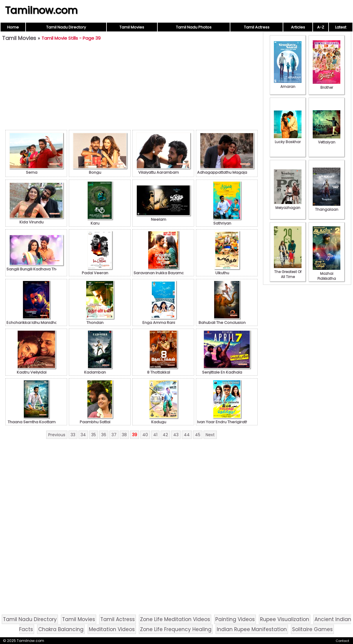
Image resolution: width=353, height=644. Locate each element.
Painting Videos (235, 619)
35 (94, 435)
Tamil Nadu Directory (66, 27)
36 (104, 435)
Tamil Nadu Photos (194, 27)
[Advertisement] (131, 87)
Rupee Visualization (285, 619)
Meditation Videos (112, 629)
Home (13, 27)
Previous (57, 435)
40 (145, 435)
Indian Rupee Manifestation (252, 629)
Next (210, 435)
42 (165, 435)
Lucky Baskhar (288, 139)
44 (187, 435)
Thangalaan (327, 207)
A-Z (321, 27)
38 (124, 435)
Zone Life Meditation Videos (175, 619)
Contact (342, 641)
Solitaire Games (312, 629)
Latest (341, 27)
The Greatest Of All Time (288, 272)
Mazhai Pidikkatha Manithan (327, 276)
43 (176, 435)
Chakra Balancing (61, 629)
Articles (298, 27)
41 (155, 435)
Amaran (288, 84)
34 (83, 435)
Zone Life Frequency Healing (176, 629)
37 (114, 435)
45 (198, 435)
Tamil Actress (257, 27)
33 (73, 435)
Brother (327, 85)
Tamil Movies (132, 27)
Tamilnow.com (41, 10)
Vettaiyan (327, 140)
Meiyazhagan (288, 205)
